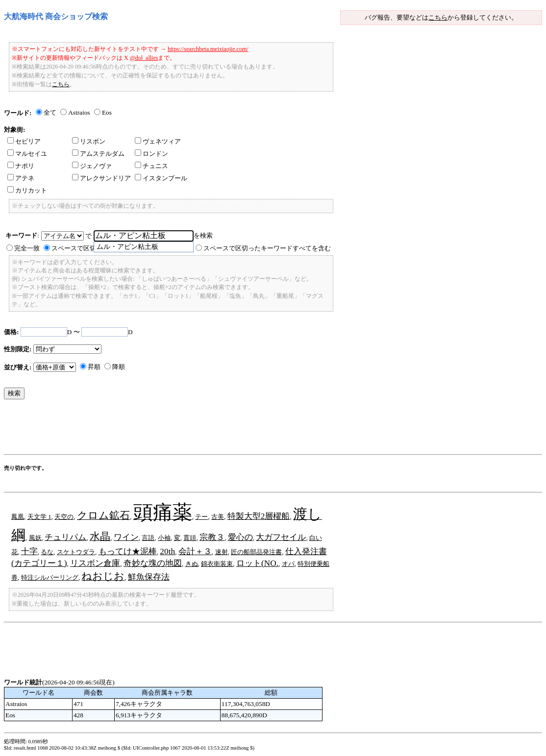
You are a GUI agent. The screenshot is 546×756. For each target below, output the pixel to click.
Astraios (79, 112)
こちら (438, 17)
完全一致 (27, 248)
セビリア (24, 141)
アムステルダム (98, 154)
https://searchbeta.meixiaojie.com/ (208, 49)
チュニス (151, 166)
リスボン (89, 141)
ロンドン (151, 154)
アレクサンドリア (101, 178)
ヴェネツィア (158, 141)
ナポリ (21, 166)
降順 (119, 367)
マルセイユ (27, 154)
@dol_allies (144, 58)
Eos (107, 112)
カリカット (27, 190)
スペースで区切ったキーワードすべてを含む (267, 248)
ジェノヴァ (92, 166)
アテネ (21, 178)
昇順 (94, 367)
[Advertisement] (182, 429)
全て (50, 112)
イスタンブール (161, 178)
